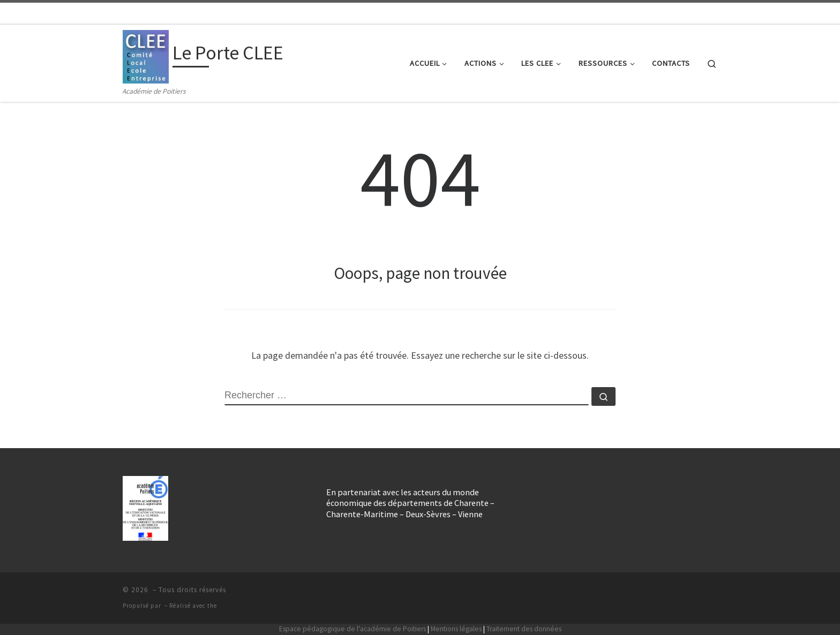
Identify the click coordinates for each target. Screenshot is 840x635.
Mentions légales (456, 629)
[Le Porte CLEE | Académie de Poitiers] (146, 55)
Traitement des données (524, 629)
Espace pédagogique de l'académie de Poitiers (352, 629)
